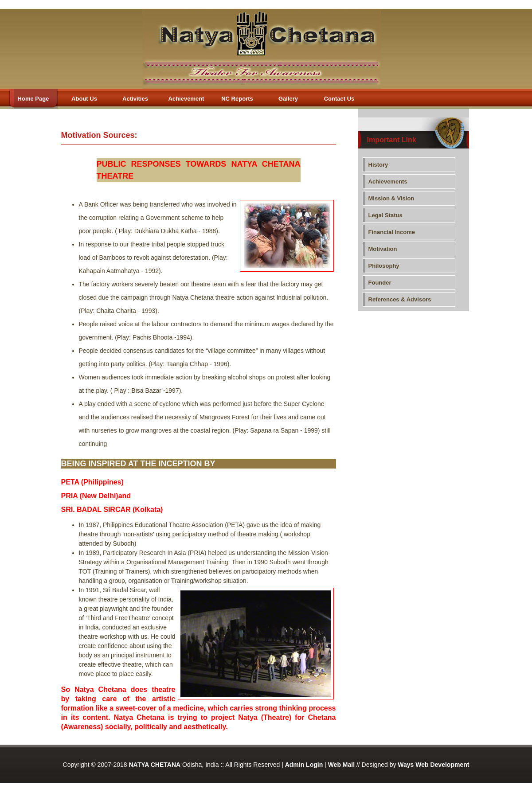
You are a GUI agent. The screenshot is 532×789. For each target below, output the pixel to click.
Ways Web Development (433, 765)
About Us (84, 99)
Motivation (383, 249)
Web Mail (341, 765)
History (378, 165)
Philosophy (384, 266)
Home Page (29, 99)
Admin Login (304, 765)
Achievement (186, 99)
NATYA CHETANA (155, 765)
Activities (135, 99)
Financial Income (392, 232)
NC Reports (237, 99)
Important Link (392, 140)
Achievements (388, 182)
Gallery (288, 99)
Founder (380, 283)
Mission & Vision (391, 198)
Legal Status (385, 215)
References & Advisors (400, 299)
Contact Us (339, 99)
